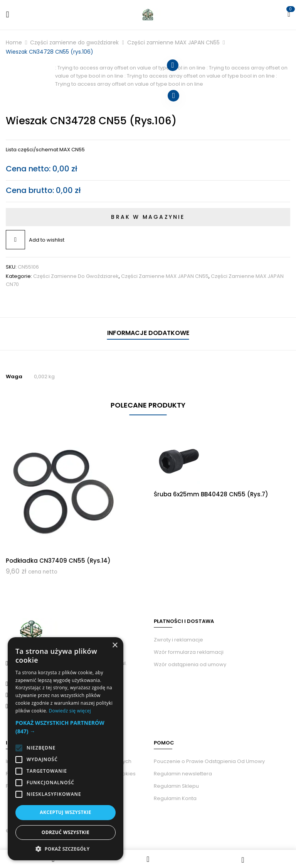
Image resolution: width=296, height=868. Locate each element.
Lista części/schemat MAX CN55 (45, 150)
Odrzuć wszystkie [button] (66, 832)
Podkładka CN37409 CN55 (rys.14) (58, 561)
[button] (66, 727)
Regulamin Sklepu (176, 786)
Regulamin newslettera (183, 774)
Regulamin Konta (175, 798)
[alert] (66, 749)
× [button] (115, 646)
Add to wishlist (47, 240)
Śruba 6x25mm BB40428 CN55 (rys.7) (211, 494)
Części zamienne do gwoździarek (74, 42)
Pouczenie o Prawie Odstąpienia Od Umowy (209, 761)
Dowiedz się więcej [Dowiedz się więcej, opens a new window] (70, 711)
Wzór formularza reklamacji (189, 652)
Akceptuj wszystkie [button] (65, 812)
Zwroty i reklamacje (178, 640)
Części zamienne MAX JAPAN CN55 (173, 42)
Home (14, 42)
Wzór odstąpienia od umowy (190, 664)
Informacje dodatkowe (148, 333)
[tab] (148, 334)
